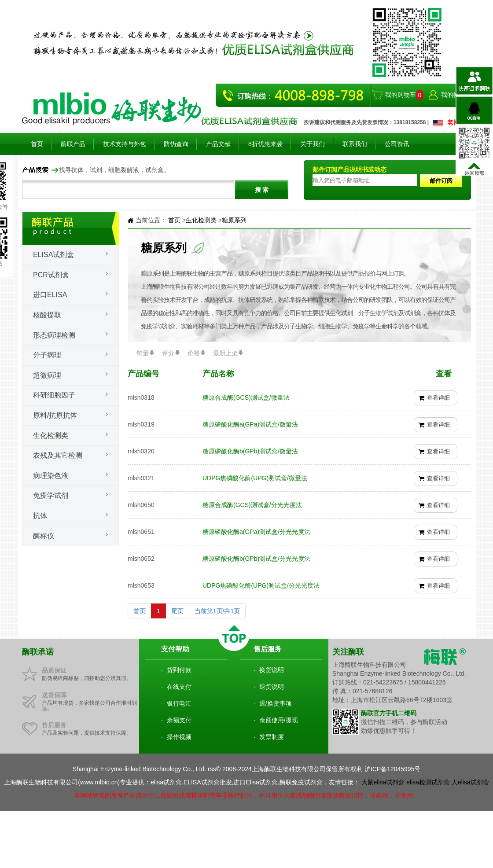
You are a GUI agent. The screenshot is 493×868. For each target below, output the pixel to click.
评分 (168, 353)
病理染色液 (51, 476)
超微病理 (47, 375)
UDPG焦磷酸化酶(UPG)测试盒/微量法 (255, 478)
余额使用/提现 (279, 720)
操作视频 (179, 737)
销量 (143, 353)
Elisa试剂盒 (53, 255)
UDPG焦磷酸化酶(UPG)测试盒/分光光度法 (261, 585)
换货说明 (272, 670)
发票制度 (272, 737)
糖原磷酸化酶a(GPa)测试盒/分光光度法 (256, 532)
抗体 (40, 516)
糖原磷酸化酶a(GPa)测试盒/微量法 (250, 424)
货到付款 (179, 670)
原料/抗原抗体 (55, 415)
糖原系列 (234, 220)
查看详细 (438, 398)
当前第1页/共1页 (217, 611)
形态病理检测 (54, 335)
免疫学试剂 (51, 495)
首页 (37, 144)
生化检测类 (51, 436)
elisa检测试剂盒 (428, 782)
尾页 (177, 611)
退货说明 (272, 687)
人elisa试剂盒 (470, 782)
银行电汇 (179, 703)
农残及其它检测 (58, 455)
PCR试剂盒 (51, 275)
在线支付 (179, 687)
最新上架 (225, 353)
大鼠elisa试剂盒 (383, 782)
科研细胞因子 (54, 395)
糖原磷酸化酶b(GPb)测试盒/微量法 (250, 451)
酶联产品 (73, 144)
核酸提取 (47, 315)
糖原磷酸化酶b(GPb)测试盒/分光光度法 (256, 559)
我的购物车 (401, 95)
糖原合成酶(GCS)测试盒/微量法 (246, 397)
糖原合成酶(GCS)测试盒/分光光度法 (252, 505)
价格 (194, 353)
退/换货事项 (276, 703)
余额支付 (179, 720)
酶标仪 (44, 536)
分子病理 (47, 355)
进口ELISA (50, 295)
